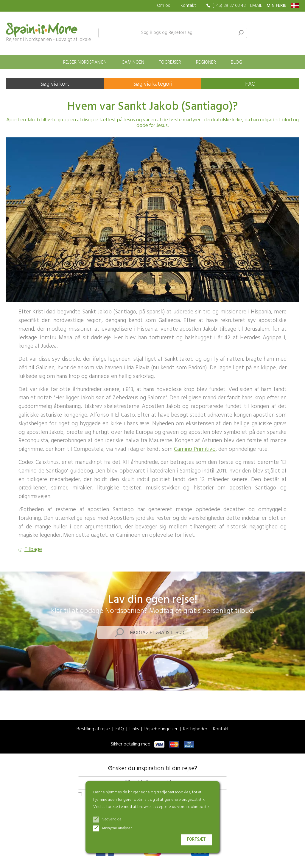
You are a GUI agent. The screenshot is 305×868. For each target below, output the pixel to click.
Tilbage (33, 550)
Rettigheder (195, 729)
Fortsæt (196, 840)
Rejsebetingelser (161, 729)
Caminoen (133, 62)
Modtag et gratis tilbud (157, 633)
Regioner (206, 62)
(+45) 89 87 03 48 (229, 6)
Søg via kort (55, 84)
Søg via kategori (153, 84)
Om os (164, 6)
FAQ (250, 84)
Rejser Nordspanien (85, 62)
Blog (236, 62)
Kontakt (188, 6)
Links (134, 729)
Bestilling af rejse (93, 729)
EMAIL (256, 6)
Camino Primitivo (195, 449)
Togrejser (170, 62)
